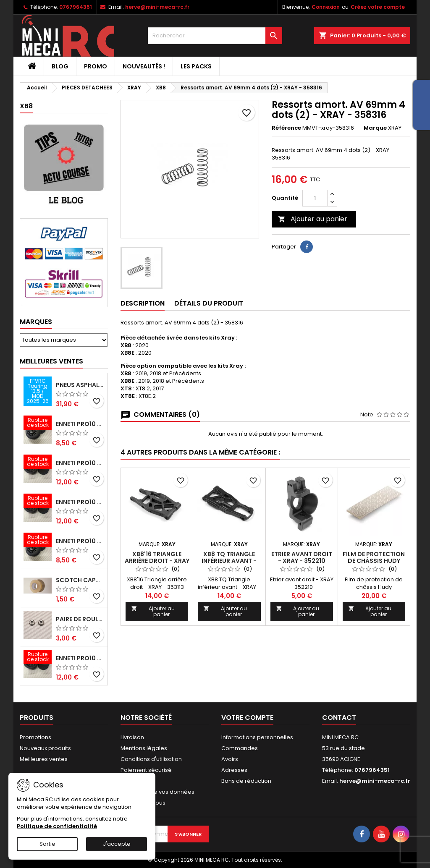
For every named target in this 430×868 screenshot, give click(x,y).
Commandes (240, 748)
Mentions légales (144, 748)
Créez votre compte (378, 7)
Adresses (234, 770)
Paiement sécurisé (146, 770)
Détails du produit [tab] (209, 303)
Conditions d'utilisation (151, 759)
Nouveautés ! (144, 66)
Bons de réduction (246, 781)
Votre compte (247, 718)
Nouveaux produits (45, 748)
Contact (339, 718)
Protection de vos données (157, 792)
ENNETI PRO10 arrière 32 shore (80, 658)
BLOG (60, 66)
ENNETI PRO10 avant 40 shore (80, 541)
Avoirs (230, 759)
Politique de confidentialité (57, 826)
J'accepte (117, 844)
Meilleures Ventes (51, 361)
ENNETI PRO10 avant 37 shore (80, 424)
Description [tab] (143, 303)
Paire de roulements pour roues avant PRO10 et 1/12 (80, 619)
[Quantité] (315, 198)
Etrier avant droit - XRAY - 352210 (302, 557)
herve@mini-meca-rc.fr (157, 7)
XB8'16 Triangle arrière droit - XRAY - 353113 (157, 561)
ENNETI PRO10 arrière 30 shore (80, 502)
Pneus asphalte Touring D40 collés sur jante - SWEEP (80, 385)
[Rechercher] (215, 36)
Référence (286, 128)
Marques (36, 322)
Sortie (47, 844)
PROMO (96, 66)
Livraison (132, 737)
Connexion (326, 7)
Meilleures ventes (44, 759)
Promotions (35, 737)
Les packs (196, 66)
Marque (375, 128)
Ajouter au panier (313, 219)
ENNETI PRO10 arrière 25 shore (80, 463)
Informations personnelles (257, 737)
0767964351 (76, 7)
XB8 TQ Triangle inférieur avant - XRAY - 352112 (229, 561)
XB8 (26, 106)
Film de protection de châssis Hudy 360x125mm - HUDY (374, 561)
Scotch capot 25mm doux (80, 580)
